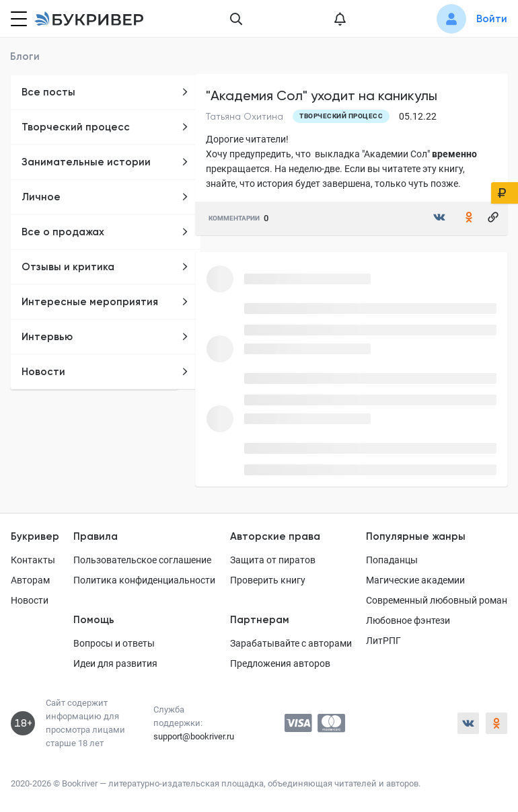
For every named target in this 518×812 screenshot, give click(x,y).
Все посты (105, 92)
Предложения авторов (280, 663)
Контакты (33, 560)
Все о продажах (105, 232)
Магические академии (415, 580)
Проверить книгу (268, 580)
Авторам (30, 580)
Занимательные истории (105, 162)
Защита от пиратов (273, 560)
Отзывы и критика (105, 267)
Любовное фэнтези (408, 620)
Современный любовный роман (437, 600)
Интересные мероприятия (105, 302)
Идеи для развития (115, 663)
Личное (105, 197)
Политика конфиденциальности (144, 580)
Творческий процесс (105, 127)
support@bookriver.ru (194, 736)
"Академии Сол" (396, 154)
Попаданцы (392, 560)
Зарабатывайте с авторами (291, 643)
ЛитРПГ (383, 641)
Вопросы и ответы (114, 643)
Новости (105, 372)
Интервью (105, 337)
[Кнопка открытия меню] (17, 19)
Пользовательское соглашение (142, 560)
